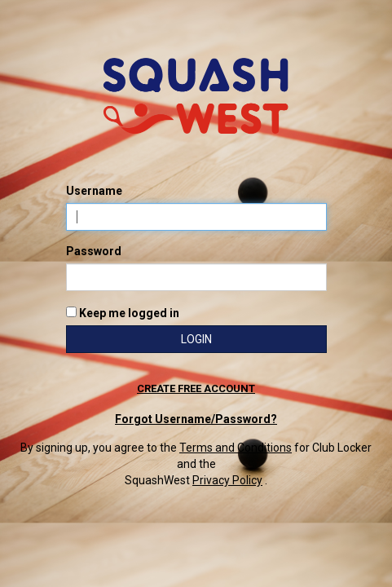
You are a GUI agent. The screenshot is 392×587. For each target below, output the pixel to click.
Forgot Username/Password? (196, 419)
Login (196, 339)
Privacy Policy (227, 480)
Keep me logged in (123, 313)
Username (94, 191)
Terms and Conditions (236, 448)
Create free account (196, 388)
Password (94, 251)
